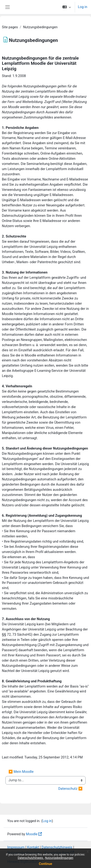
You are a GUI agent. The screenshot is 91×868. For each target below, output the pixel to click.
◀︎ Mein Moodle (21, 772)
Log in (83, 7)
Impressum (16, 847)
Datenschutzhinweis (31, 858)
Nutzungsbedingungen (59, 858)
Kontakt (33, 847)
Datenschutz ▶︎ (70, 789)
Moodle (32, 834)
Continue (45, 864)
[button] (67, 7)
